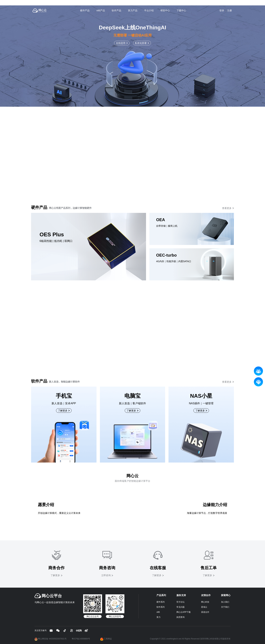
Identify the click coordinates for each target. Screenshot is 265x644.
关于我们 (225, 607)
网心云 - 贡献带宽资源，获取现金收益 (40, 10)
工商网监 (106, 639)
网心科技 (205, 602)
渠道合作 (205, 612)
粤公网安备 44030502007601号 (51, 639)
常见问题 (180, 607)
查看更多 (227, 208)
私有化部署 (141, 43)
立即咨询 (106, 575)
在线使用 (121, 43)
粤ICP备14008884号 (81, 639)
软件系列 (161, 607)
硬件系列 (161, 602)
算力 (159, 617)
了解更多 (131, 142)
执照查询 (180, 617)
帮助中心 (165, 10)
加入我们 (225, 602)
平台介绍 (149, 10)
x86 (158, 612)
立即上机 (131, 316)
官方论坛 (180, 602)
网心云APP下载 (184, 612)
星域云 (204, 607)
